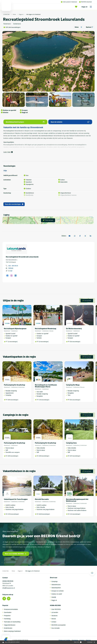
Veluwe (51, 331)
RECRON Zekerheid (85, 2)
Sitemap (88, 640)
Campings (54, 581)
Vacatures (54, 616)
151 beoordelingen (75, 514)
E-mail (10, 271)
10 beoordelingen (13, 342)
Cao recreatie (55, 628)
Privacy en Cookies (64, 640)
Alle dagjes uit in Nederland (33, 14)
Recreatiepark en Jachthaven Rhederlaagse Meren (46, 386)
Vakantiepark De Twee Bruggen (16, 499)
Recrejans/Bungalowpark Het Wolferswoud (77, 500)
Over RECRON (56, 609)
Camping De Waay (73, 385)
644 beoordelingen (14, 27)
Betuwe (82, 387)
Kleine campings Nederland (12, 631)
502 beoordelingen (75, 342)
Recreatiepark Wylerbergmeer (15, 329)
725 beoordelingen (44, 400)
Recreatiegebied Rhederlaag (45, 329)
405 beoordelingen (13, 400)
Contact (54, 622)
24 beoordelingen (44, 342)
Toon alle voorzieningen (14, 204)
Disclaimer (75, 640)
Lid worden (55, 612)
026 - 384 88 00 (13, 266)
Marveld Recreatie (42, 499)
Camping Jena (71, 443)
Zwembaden (8, 612)
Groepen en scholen (58, 591)
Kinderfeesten (8, 628)
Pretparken (7, 616)
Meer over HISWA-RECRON (16, 554)
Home (14, 14)
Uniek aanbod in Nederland (69, 2)
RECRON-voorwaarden (59, 625)
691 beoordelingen (75, 400)
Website (11, 268)
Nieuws (54, 619)
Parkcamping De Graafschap (14, 385)
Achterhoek (21, 387)
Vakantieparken (56, 588)
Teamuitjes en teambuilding (12, 622)
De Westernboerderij (74, 329)
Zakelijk (54, 597)
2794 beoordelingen (13, 514)
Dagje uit (87, 7)
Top (92, 573)
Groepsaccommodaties (11, 609)
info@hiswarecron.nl (9, 588)
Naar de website (70, 122)
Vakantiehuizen (56, 585)
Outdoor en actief (57, 594)
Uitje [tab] (5, 171)
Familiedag (7, 619)
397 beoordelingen (75, 456)
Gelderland (14, 331)
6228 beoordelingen (44, 514)
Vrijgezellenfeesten (10, 625)
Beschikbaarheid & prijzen (25, 122)
